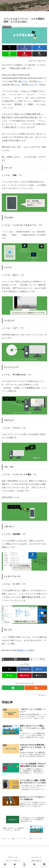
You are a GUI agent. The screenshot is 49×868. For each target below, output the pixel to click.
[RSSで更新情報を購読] (36, 688)
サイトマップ (36, 857)
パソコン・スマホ (22, 659)
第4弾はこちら (24, 650)
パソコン (35, 659)
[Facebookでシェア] (24, 48)
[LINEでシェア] (9, 54)
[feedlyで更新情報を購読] (13, 688)
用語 (42, 659)
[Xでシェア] (9, 48)
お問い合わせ (36, 861)
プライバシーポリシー (13, 861)
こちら (25, 81)
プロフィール (13, 857)
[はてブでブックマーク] (40, 48)
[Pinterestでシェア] (24, 54)
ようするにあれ (8, 659)
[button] (40, 54)
